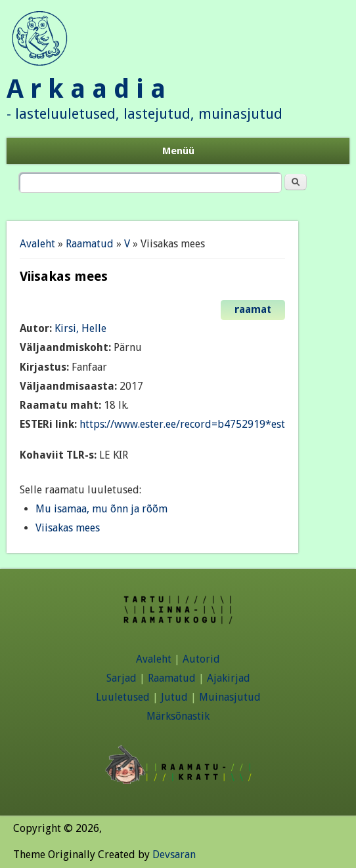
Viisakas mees (68, 528)
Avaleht (37, 244)
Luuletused (123, 697)
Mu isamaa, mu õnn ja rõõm (101, 509)
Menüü (178, 151)
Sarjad (122, 678)
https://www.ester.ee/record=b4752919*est (182, 424)
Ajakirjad (229, 678)
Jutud (174, 697)
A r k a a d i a (86, 89)
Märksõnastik (178, 716)
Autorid (201, 659)
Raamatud (90, 244)
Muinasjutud (230, 697)
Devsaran (174, 855)
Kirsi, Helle (80, 328)
